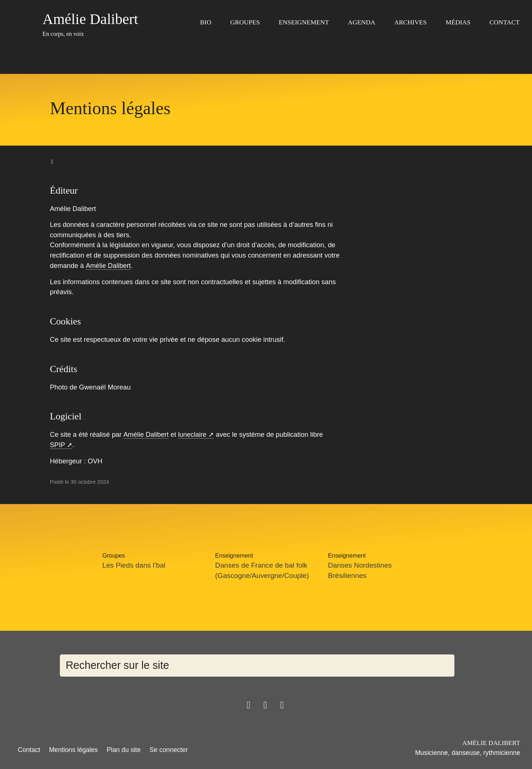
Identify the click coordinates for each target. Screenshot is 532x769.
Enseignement (304, 22)
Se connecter (169, 749)
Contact (505, 22)
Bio (206, 22)
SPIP (58, 445)
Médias (458, 22)
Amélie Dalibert (108, 266)
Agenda (361, 22)
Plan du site (124, 749)
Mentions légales (74, 749)
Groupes (245, 22)
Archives (410, 22)
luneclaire (193, 434)
